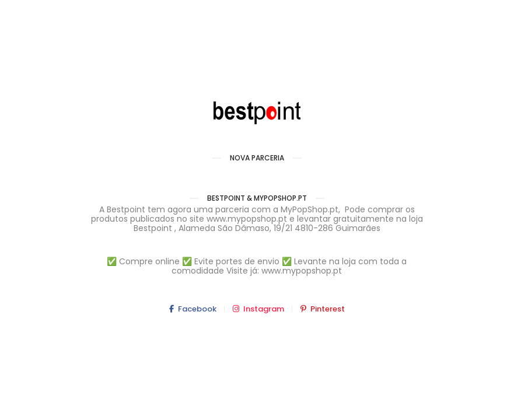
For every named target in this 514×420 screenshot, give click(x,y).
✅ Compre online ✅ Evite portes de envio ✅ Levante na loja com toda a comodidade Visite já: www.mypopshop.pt (257, 266)
